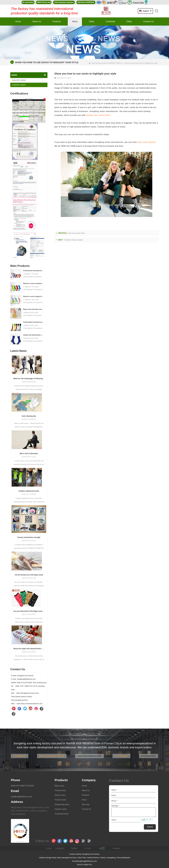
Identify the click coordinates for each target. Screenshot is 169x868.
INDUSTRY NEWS (19, 80)
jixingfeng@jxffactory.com (21, 797)
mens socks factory (146, 142)
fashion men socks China (98, 115)
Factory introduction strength (29, 537)
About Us (37, 21)
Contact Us (148, 21)
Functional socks (62, 814)
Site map (85, 804)
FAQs (129, 21)
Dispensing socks (62, 804)
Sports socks (60, 795)
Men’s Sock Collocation (29, 453)
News (75, 21)
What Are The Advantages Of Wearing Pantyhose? (29, 379)
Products (57, 21)
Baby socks (59, 786)
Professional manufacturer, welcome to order (33, 271)
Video (92, 21)
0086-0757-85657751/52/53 (22, 786)
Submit (150, 827)
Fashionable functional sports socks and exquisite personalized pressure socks (33, 322)
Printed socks (60, 790)
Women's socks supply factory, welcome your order (33, 296)
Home (18, 21)
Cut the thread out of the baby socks (29, 575)
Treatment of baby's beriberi (73, 240)
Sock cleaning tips (29, 416)
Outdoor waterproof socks (29, 491)
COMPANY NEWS (114, 63)
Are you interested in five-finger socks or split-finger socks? (29, 611)
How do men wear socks (76, 233)
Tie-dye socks (60, 800)
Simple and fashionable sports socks (33, 335)
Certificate (110, 21)
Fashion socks (61, 809)
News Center (102, 63)
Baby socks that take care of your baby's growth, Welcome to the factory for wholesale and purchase (33, 309)
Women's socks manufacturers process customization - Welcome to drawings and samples (33, 283)
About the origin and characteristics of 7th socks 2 (29, 649)
